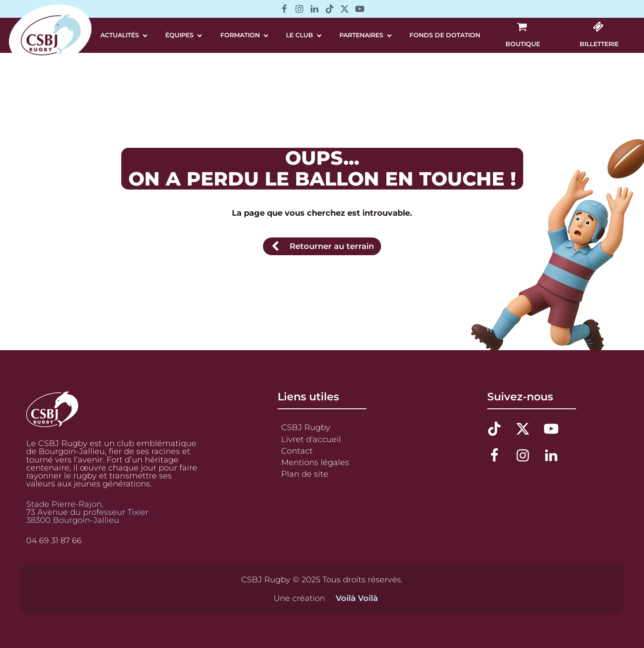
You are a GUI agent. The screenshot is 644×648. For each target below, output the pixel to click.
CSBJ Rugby (306, 427)
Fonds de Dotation (445, 35)
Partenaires (366, 35)
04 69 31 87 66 (54, 541)
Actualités (124, 35)
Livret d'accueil (311, 439)
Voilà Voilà (357, 598)
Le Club (304, 35)
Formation (244, 35)
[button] (523, 35)
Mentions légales (315, 462)
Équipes (184, 35)
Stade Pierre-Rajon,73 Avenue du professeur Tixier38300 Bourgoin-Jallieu (87, 512)
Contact (297, 451)
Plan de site (305, 474)
